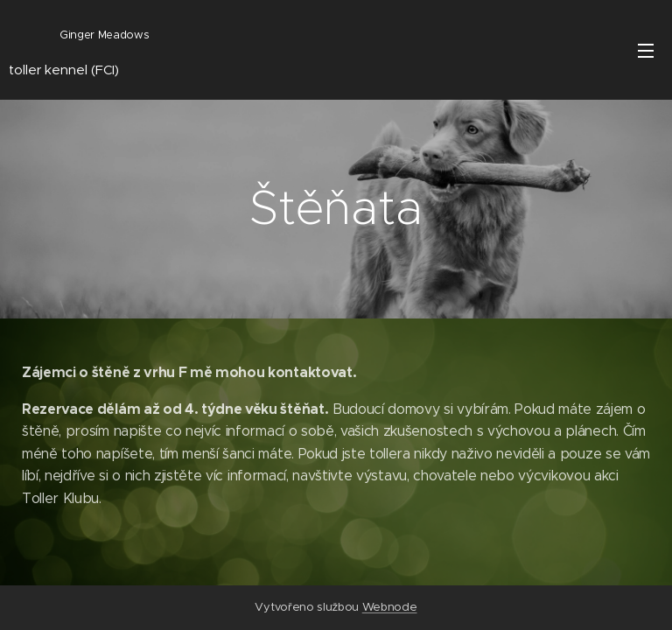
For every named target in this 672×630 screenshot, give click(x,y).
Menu (646, 51)
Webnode (390, 607)
